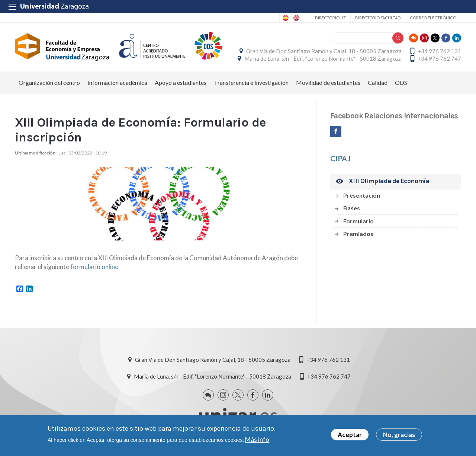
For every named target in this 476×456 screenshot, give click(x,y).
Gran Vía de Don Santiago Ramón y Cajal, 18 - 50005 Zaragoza (324, 51)
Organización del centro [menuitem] (49, 82)
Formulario (358, 221)
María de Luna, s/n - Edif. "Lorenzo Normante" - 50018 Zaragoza (323, 58)
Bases (352, 208)
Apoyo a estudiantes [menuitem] (181, 82)
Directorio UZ (330, 18)
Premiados (358, 234)
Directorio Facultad (378, 18)
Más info (257, 440)
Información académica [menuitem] (117, 82)
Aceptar (350, 436)
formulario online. (95, 267)
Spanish (285, 18)
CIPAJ (340, 158)
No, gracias (399, 436)
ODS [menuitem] (401, 82)
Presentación (362, 195)
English (296, 18)
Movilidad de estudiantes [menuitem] (328, 82)
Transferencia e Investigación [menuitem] (251, 82)
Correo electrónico (433, 18)
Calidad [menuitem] (378, 82)
